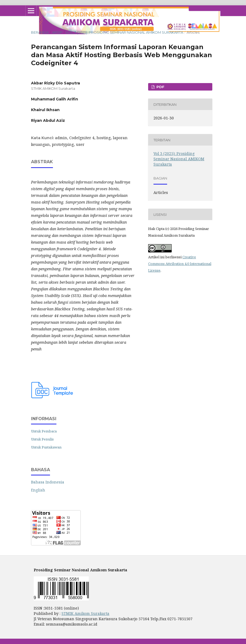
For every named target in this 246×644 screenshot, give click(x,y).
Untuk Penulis (42, 439)
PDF (160, 87)
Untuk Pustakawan (46, 447)
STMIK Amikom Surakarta (85, 613)
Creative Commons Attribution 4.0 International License (180, 264)
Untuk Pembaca (44, 431)
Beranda (40, 32)
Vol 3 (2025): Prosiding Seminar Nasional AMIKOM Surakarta (124, 32)
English (38, 490)
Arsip (57, 32)
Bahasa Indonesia (48, 482)
